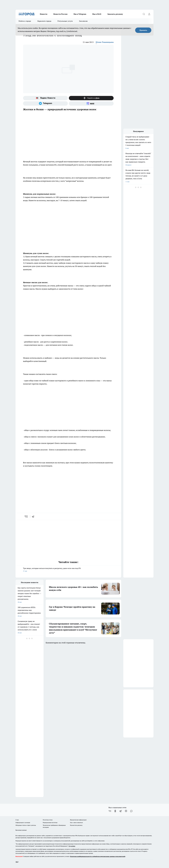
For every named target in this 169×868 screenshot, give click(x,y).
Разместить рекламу (76, 825)
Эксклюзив (83, 21)
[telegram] (34, 516)
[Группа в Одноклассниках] (115, 811)
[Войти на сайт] (149, 14)
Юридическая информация (78, 820)
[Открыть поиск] (144, 14)
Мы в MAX (97, 14)
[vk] (26, 516)
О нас (17, 820)
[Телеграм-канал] (45, 103)
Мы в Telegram (80, 14)
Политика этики (48, 820)
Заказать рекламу (115, 14)
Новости (44, 14)
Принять (143, 30)
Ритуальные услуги (65, 21)
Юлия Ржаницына (105, 42)
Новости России (60, 14)
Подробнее (72, 846)
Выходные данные (21, 830)
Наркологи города (44, 21)
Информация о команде (23, 823)
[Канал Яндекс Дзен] (91, 98)
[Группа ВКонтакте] (110, 811)
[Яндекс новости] (45, 98)
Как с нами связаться (76, 823)
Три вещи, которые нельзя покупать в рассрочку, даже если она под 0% (68, 570)
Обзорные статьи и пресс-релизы (26, 825)
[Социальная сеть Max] (91, 103)
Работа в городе (25, 21)
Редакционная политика (50, 823)
